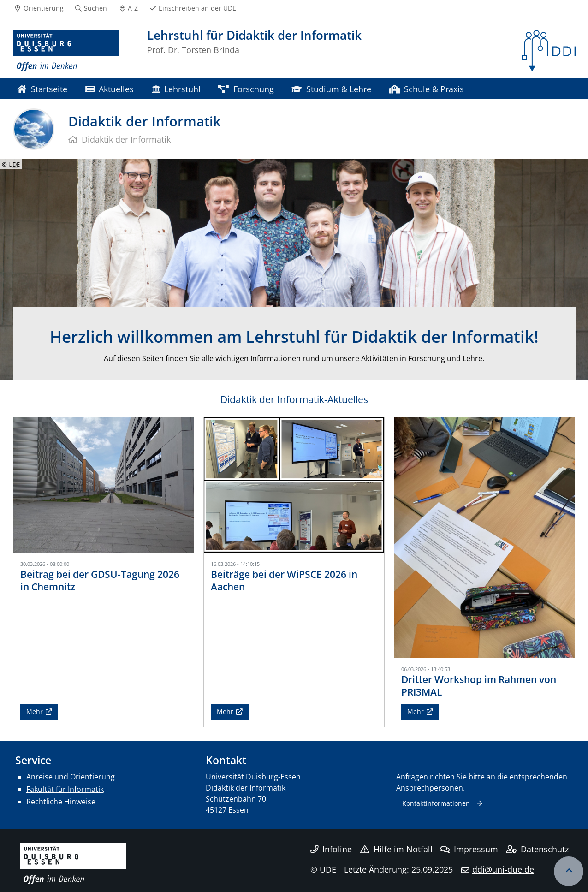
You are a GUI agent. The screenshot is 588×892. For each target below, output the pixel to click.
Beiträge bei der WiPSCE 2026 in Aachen (284, 580)
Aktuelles (109, 89)
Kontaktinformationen (436, 803)
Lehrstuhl (176, 89)
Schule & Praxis (427, 89)
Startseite (42, 89)
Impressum (469, 849)
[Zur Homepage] (66, 51)
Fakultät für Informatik (65, 789)
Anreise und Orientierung (71, 777)
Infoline (331, 849)
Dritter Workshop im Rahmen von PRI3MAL (479, 686)
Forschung (246, 89)
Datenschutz (538, 849)
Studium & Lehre (331, 89)
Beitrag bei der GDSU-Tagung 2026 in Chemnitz (100, 580)
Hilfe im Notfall (396, 849)
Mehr (35, 711)
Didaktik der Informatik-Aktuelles (294, 399)
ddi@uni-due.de (503, 869)
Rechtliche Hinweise (61, 802)
